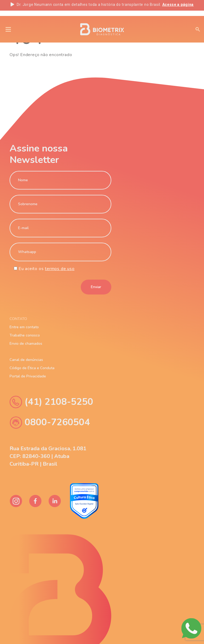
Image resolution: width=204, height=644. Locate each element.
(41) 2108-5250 (51, 402)
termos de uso (60, 269)
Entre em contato (24, 327)
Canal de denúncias (26, 360)
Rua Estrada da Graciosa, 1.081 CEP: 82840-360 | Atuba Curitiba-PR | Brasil (48, 456)
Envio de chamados (26, 344)
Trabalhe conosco (25, 335)
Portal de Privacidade (28, 376)
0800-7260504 (50, 422)
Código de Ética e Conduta (32, 368)
